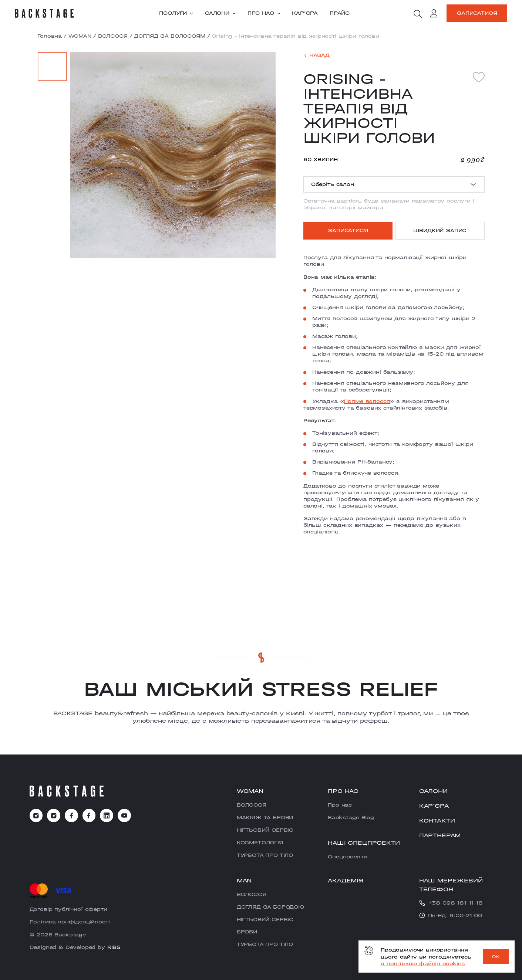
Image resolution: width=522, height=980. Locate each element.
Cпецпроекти (347, 857)
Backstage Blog (351, 817)
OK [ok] (496, 957)
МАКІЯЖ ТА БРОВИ (265, 817)
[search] (418, 14)
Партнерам (440, 835)
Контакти (437, 820)
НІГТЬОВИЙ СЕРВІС (265, 830)
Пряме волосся (367, 401)
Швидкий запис (440, 230)
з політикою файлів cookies (423, 963)
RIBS (114, 947)
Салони (220, 13)
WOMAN (80, 36)
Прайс (340, 13)
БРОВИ (247, 932)
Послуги (176, 13)
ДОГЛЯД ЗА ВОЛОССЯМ (169, 36)
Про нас (264, 13)
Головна (50, 36)
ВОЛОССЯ (113, 36)
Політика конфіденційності (70, 922)
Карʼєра (305, 13)
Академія (346, 880)
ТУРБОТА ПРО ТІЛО (265, 855)
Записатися (477, 13)
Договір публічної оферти (68, 909)
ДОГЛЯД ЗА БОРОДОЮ (270, 907)
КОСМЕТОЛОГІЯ (260, 842)
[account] (434, 14)
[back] (316, 55)
